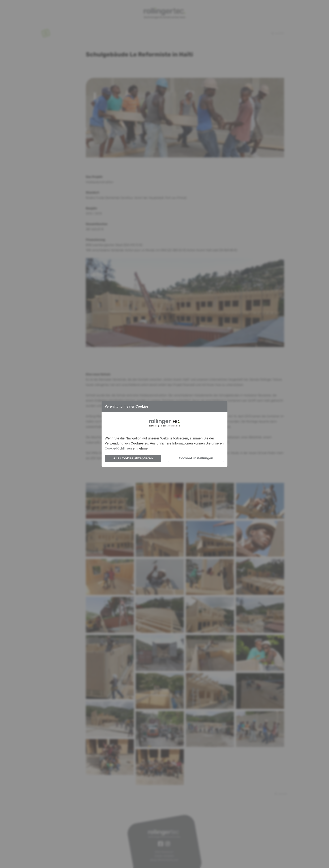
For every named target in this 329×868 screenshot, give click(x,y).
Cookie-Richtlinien (118, 448)
